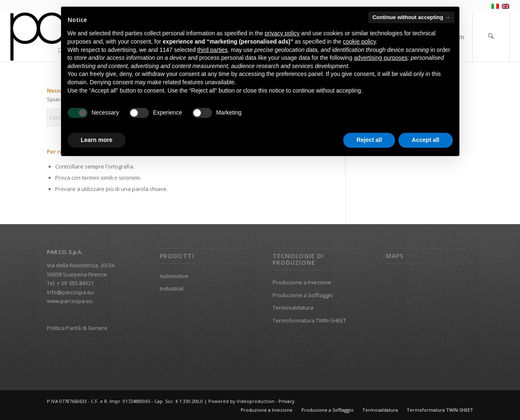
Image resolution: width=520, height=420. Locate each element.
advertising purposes (381, 58)
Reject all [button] (369, 140)
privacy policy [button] (282, 33)
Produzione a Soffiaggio (303, 295)
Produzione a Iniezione (302, 282)
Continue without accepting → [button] (411, 17)
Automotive (174, 276)
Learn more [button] (97, 140)
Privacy (287, 401)
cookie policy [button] (359, 42)
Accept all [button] (425, 140)
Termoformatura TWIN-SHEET (309, 320)
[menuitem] (491, 37)
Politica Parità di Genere (77, 328)
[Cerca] (491, 37)
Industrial (172, 288)
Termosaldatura (293, 308)
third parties (212, 50)
